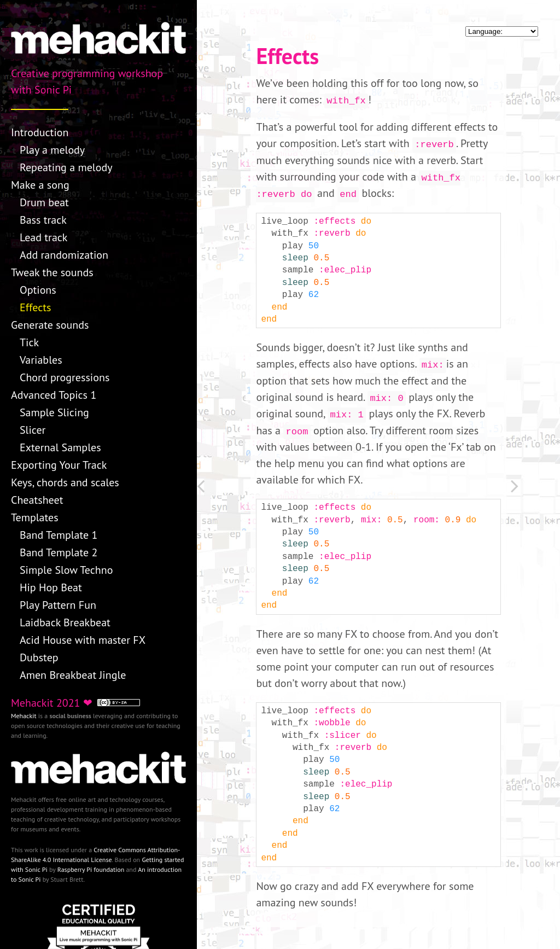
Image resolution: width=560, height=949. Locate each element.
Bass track (43, 220)
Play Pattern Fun (58, 605)
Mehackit (24, 716)
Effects (35, 307)
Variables (41, 360)
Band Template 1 (59, 535)
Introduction (40, 132)
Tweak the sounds (52, 272)
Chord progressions (65, 377)
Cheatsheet (37, 500)
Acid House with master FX (83, 640)
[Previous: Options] (221, 488)
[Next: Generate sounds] (535, 488)
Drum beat (44, 202)
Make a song (40, 185)
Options (38, 290)
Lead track (43, 237)
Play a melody (52, 150)
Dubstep (39, 657)
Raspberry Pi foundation (91, 869)
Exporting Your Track (59, 465)
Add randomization (64, 255)
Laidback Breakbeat (65, 622)
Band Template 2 (59, 552)
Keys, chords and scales (65, 482)
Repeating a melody (66, 167)
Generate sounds (50, 325)
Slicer (33, 430)
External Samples (60, 447)
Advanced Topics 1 (54, 395)
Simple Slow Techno (66, 570)
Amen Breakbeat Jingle (73, 675)
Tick (29, 342)
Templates (35, 517)
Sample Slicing (54, 412)
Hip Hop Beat (51, 587)
